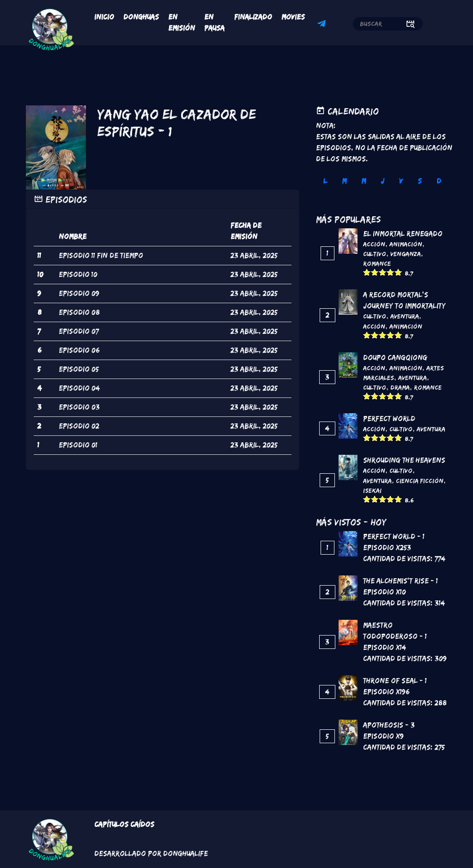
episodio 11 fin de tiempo (101, 255)
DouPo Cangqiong (395, 358)
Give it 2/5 (375, 272)
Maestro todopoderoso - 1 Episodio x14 (395, 636)
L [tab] (325, 181)
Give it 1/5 (367, 272)
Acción (374, 244)
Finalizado (253, 17)
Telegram (323, 25)
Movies (293, 17)
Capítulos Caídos (124, 824)
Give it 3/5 (383, 272)
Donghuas (141, 17)
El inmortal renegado (403, 234)
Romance (377, 263)
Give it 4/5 (391, 272)
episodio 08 (79, 312)
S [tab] (420, 181)
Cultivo (375, 254)
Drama (400, 387)
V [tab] (401, 181)
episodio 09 (79, 293)
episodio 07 (79, 331)
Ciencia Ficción (420, 481)
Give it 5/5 (398, 272)
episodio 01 (78, 445)
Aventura (405, 316)
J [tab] (382, 181)
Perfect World (389, 419)
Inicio (104, 17)
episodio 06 (79, 350)
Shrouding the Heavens (404, 460)
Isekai (372, 490)
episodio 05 (79, 369)
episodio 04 (79, 388)
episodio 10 (78, 274)
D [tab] (439, 181)
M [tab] (344, 181)
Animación (406, 244)
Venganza (406, 254)
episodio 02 (79, 426)
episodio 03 (79, 407)
